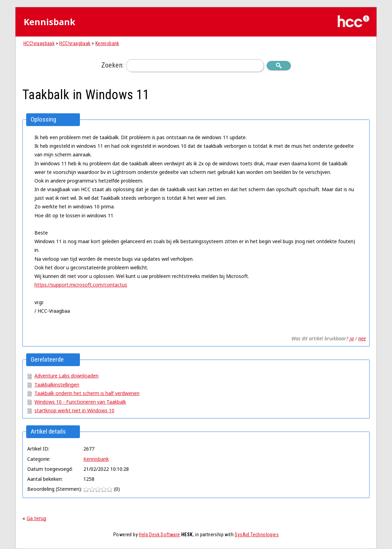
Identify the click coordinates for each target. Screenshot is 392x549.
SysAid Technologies (257, 535)
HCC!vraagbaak (39, 43)
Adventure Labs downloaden (66, 376)
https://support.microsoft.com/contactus (81, 285)
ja (352, 338)
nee (362, 338)
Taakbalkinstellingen (57, 385)
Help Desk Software (159, 535)
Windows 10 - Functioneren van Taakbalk (80, 402)
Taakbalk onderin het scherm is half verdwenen (87, 393)
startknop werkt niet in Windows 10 (74, 410)
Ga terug (36, 518)
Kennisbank (107, 43)
